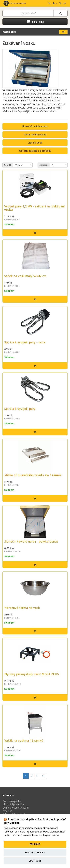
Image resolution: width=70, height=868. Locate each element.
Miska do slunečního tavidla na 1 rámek (33, 475)
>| (43, 776)
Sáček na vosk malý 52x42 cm (25, 276)
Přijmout (35, 844)
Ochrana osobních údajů (16, 808)
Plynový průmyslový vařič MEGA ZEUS (32, 674)
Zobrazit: (44, 165)
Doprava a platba (12, 801)
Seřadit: (8, 165)
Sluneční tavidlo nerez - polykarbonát (31, 541)
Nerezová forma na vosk (22, 608)
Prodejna (7, 811)
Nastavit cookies (35, 853)
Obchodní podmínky (13, 804)
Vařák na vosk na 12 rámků (24, 740)
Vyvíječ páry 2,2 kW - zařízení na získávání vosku (35, 208)
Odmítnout (35, 861)
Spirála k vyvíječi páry (20, 409)
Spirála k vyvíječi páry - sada (25, 342)
